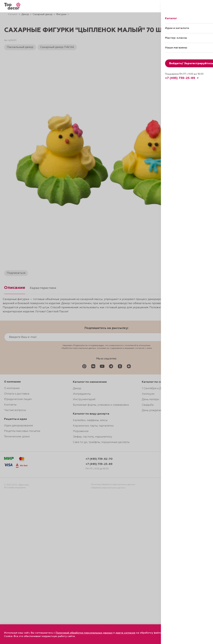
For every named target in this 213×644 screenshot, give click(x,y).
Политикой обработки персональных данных (84, 633)
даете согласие (125, 633)
